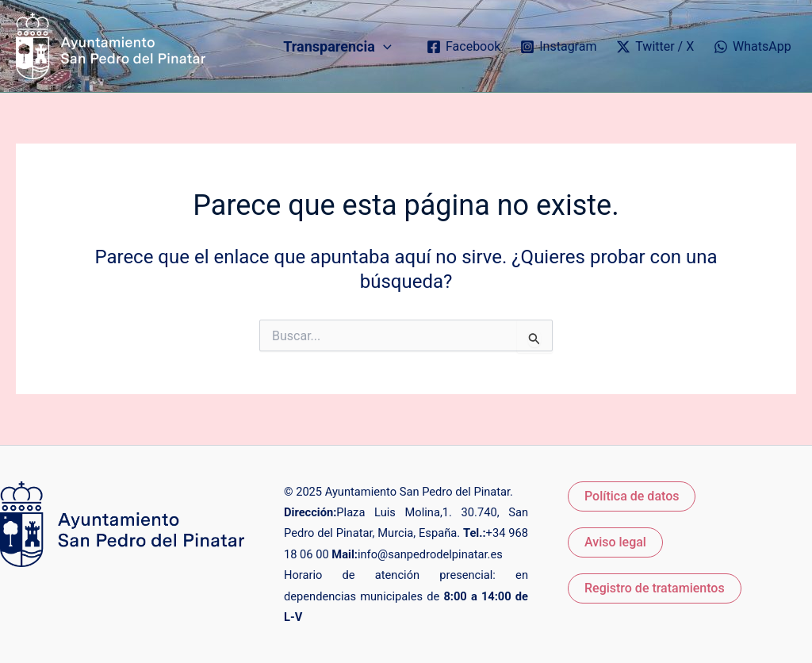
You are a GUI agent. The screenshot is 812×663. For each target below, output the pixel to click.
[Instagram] (559, 47)
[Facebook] (464, 47)
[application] (383, 46)
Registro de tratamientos (655, 588)
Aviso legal (615, 542)
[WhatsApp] (753, 47)
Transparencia (337, 46)
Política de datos (632, 496)
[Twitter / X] (655, 47)
